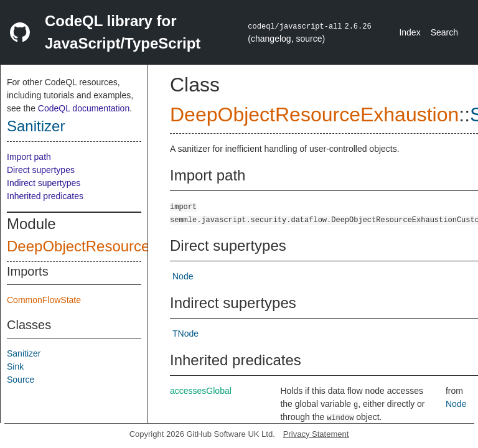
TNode (185, 334)
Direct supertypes (41, 170)
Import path (29, 157)
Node (183, 276)
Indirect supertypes (44, 183)
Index (410, 32)
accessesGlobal (201, 391)
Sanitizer (36, 126)
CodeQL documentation (84, 108)
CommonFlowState (44, 300)
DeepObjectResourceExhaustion (115, 246)
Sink (15, 366)
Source (21, 380)
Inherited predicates (45, 196)
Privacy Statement (316, 434)
